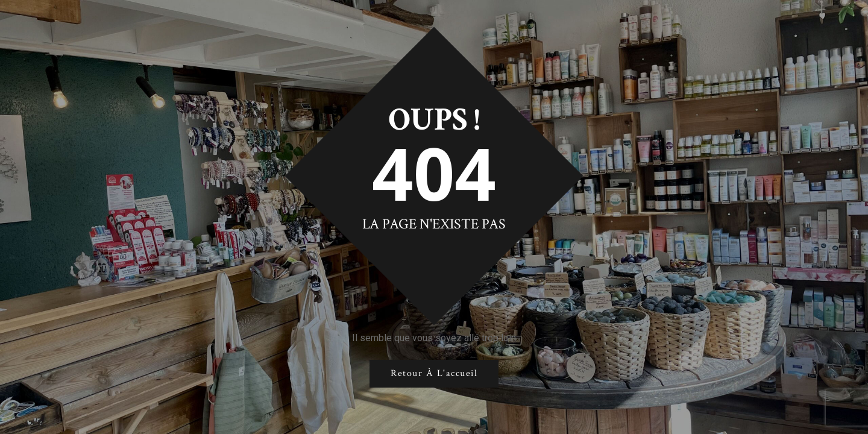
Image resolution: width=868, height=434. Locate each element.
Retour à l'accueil (434, 373)
